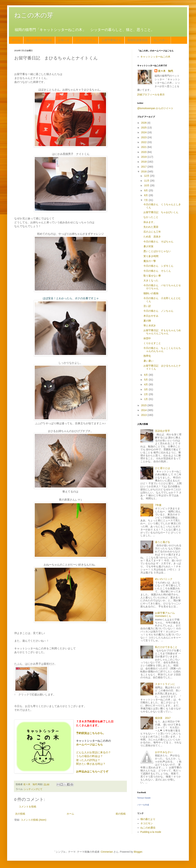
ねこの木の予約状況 (39, 40)
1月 (146, 399)
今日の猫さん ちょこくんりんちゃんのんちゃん (162, 350)
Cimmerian (107, 852)
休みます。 (150, 222)
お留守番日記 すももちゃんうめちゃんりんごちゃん (162, 332)
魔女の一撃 (150, 261)
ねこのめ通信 (148, 828)
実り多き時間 (151, 256)
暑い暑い (148, 361)
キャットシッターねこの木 (155, 57)
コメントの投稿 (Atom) (33, 820)
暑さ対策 (148, 246)
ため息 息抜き (152, 237)
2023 (144, 137)
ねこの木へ (161, 40)
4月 (146, 384)
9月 (146, 190)
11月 (147, 181)
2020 (144, 152)
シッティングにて (33, 789)
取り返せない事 (152, 276)
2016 (144, 171)
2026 (144, 123)
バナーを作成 (143, 805)
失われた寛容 (151, 227)
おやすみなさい (164, 752)
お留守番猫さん (112, 40)
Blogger (138, 852)
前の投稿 (121, 814)
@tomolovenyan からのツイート (155, 108)
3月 (146, 389)
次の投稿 (20, 814)
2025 (144, 128)
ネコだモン (147, 823)
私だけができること (166, 647)
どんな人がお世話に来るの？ (93, 752)
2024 (144, 132)
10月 (147, 185)
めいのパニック (164, 579)
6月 (146, 375)
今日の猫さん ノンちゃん (158, 311)
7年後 (158, 505)
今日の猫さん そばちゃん (158, 242)
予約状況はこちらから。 (91, 733)
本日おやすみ (151, 316)
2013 (144, 415)
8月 (146, 195)
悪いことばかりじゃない (157, 251)
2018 (144, 162)
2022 (144, 142)
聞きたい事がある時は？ (91, 764)
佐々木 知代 (166, 71)
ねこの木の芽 (34, 15)
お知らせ (64, 40)
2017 (144, 167)
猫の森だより (148, 819)
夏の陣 (147, 321)
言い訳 (147, 306)
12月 (147, 176)
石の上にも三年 (152, 232)
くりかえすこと (152, 343)
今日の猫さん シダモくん (158, 266)
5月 (146, 380)
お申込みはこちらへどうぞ (92, 771)
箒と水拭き (150, 325)
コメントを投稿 (27, 807)
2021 (144, 147)
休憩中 (147, 338)
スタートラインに (165, 684)
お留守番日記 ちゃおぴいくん (161, 212)
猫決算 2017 (163, 718)
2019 (144, 157)
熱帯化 (147, 356)
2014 (144, 410)
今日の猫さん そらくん (157, 271)
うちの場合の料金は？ (89, 756)
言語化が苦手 (163, 431)
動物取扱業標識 (138, 40)
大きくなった (151, 280)
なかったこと (151, 217)
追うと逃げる (163, 542)
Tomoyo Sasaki (144, 798)
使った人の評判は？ (88, 760)
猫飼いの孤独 (151, 293)
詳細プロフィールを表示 (151, 94)
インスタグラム (86, 40)
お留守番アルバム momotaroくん (166, 614)
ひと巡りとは (163, 468)
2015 (144, 405)
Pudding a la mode (151, 832)
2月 (146, 394)
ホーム (16, 40)
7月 (146, 200)
